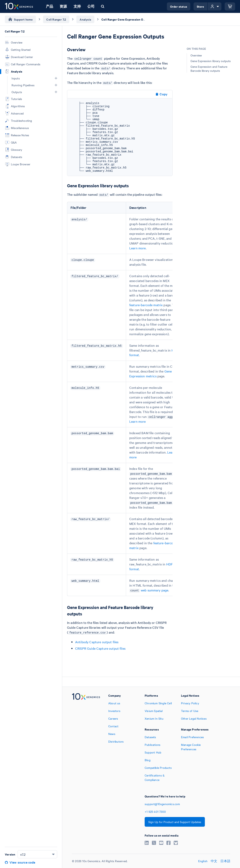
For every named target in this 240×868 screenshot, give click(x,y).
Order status (179, 6)
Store (201, 6)
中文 (214, 861)
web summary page (155, 590)
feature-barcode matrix (146, 305)
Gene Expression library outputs (211, 61)
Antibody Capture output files (97, 642)
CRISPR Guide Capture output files (100, 648)
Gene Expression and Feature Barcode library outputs (209, 69)
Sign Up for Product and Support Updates (175, 822)
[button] (56, 78)
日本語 (225, 861)
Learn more (138, 248)
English (203, 861)
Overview (196, 55)
